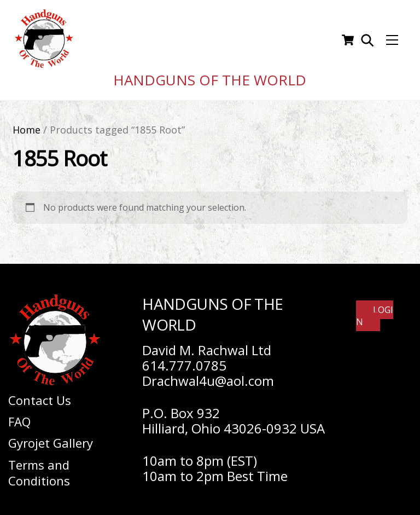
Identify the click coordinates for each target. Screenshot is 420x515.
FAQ (19, 417)
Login (375, 311)
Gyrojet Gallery (51, 439)
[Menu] (392, 38)
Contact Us (40, 396)
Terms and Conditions (39, 468)
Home (27, 125)
